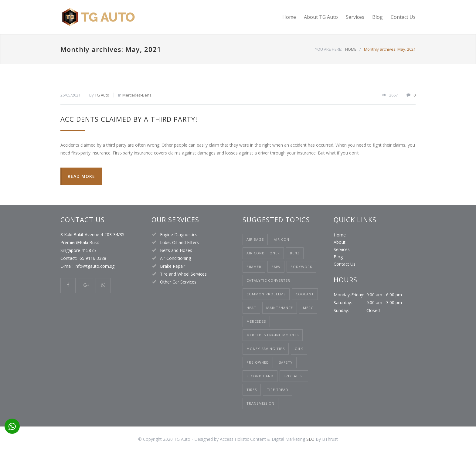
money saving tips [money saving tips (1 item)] (266, 349)
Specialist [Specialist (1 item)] (294, 376)
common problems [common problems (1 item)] (266, 294)
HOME (351, 49)
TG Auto (102, 95)
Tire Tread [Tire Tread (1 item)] (278, 390)
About (340, 242)
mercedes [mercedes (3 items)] (256, 321)
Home (289, 17)
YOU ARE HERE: (329, 49)
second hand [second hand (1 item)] (260, 376)
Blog (377, 17)
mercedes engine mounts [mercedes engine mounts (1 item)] (273, 335)
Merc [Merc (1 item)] (308, 308)
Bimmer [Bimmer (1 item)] (254, 267)
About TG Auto (321, 17)
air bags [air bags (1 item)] (255, 239)
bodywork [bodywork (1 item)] (301, 267)
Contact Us (403, 17)
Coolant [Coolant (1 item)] (305, 294)
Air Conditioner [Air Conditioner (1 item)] (263, 253)
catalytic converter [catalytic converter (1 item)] (268, 280)
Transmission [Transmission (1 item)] (260, 403)
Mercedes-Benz (137, 95)
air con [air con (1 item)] (282, 239)
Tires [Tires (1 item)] (252, 390)
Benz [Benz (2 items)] (295, 253)
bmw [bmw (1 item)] (276, 267)
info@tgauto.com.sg (94, 266)
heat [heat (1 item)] (251, 308)
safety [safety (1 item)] (286, 362)
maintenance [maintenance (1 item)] (280, 308)
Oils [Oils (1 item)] (299, 349)
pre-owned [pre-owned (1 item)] (258, 362)
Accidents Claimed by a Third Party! (129, 119)
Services (355, 17)
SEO (310, 439)
